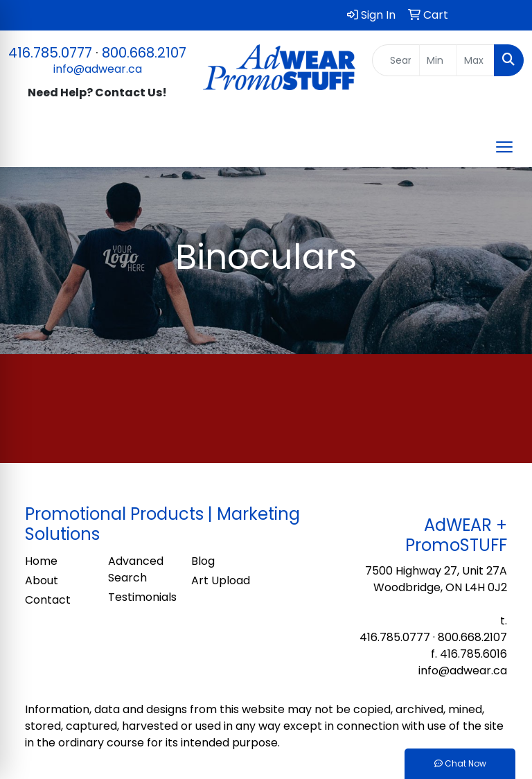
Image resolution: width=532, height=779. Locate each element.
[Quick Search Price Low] (438, 60)
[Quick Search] (396, 60)
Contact (48, 600)
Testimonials (141, 597)
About (42, 580)
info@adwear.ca (98, 69)
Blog (203, 561)
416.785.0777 (50, 53)
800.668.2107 (144, 53)
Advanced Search (136, 569)
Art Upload (221, 580)
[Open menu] (504, 147)
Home (41, 561)
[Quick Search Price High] (476, 60)
